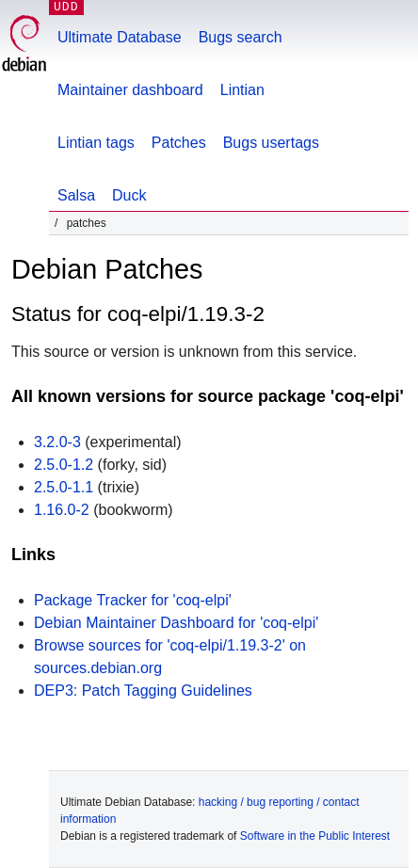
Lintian (242, 90)
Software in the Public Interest (315, 836)
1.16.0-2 (62, 510)
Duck (129, 195)
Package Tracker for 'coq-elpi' (133, 600)
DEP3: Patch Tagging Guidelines (143, 691)
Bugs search (241, 37)
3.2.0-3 (57, 442)
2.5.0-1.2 (64, 465)
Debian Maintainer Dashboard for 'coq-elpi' (176, 623)
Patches (179, 143)
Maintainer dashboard (130, 90)
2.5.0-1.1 (64, 487)
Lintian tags (96, 143)
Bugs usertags (271, 143)
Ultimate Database (120, 37)
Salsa (76, 195)
